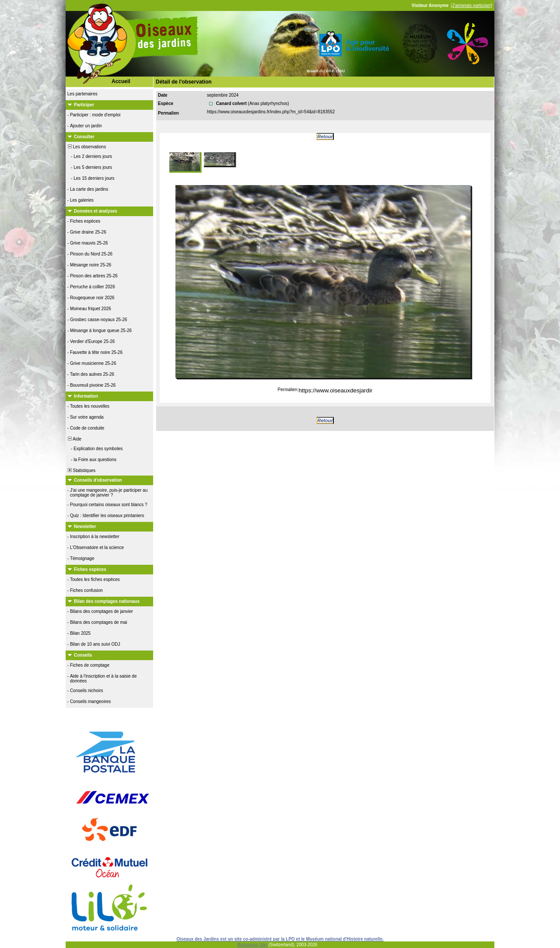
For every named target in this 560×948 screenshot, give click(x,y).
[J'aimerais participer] (472, 5)
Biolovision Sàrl (252, 945)
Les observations (86, 147)
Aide (74, 439)
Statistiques (81, 471)
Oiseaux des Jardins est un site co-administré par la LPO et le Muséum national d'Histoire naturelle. (280, 939)
